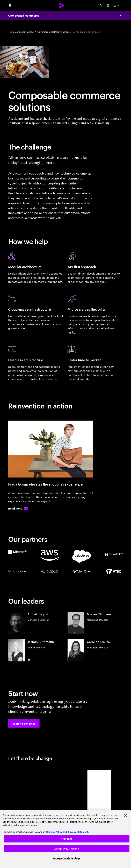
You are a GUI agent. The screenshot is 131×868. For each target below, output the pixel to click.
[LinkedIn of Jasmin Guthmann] (29, 660)
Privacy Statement (78, 832)
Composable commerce (24, 15)
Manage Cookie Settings (67, 858)
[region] (65, 839)
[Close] (126, 815)
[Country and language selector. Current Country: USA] (113, 5)
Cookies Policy (54, 832)
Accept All (67, 839)
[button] (24, 723)
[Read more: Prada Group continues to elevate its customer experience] (18, 508)
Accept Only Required (67, 849)
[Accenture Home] (62, 5)
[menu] (10, 5)
